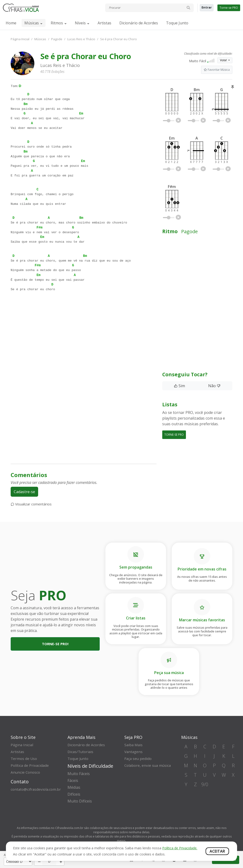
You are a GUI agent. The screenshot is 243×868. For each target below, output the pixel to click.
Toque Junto (177, 23)
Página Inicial (20, 39)
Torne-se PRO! (55, 644)
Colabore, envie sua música (148, 765)
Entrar (207, 7)
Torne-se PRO (229, 8)
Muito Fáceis (79, 774)
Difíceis (74, 794)
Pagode (57, 39)
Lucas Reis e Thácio (81, 39)
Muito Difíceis (80, 801)
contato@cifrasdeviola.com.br (37, 789)
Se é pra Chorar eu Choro (119, 39)
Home (11, 23)
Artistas (104, 23)
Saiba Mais (134, 745)
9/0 (205, 784)
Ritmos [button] (57, 23)
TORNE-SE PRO (174, 435)
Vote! (224, 60)
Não (214, 386)
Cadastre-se (24, 492)
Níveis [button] (80, 23)
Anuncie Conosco (26, 772)
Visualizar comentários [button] (31, 504)
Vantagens (134, 752)
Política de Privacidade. (180, 848)
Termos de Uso (24, 758)
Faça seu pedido (138, 758)
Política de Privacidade (30, 765)
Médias (74, 787)
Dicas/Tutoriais (81, 752)
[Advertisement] (84, 346)
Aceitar (217, 851)
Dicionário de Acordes (139, 23)
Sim (179, 386)
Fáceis (73, 780)
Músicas (32, 23)
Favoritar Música (217, 70)
